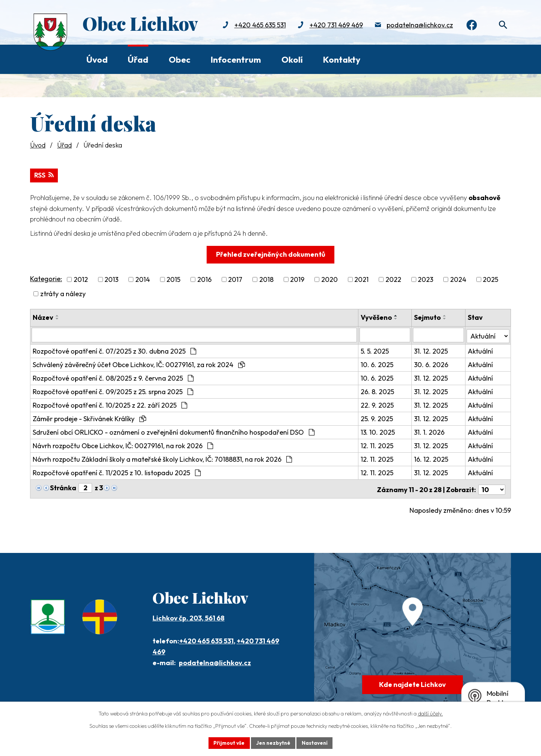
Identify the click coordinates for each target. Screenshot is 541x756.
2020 (329, 279)
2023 (425, 279)
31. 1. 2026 (430, 431)
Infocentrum (236, 59)
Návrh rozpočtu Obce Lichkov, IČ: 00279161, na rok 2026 (123, 444)
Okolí (292, 59)
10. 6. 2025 (377, 363)
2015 (173, 279)
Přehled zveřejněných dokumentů (271, 254)
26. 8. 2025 (378, 390)
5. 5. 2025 (375, 350)
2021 (361, 279)
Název (43, 317)
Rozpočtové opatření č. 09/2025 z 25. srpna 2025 (113, 390)
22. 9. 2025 (378, 404)
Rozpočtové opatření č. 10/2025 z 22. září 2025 (110, 404)
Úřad (138, 59)
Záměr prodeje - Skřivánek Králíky (89, 417)
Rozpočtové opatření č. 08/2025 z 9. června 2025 (113, 377)
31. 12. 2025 (432, 350)
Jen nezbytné (273, 742)
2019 (297, 279)
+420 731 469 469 (333, 25)
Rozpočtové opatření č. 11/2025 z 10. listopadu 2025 (117, 471)
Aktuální (481, 350)
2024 (458, 279)
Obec (180, 59)
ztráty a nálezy (63, 293)
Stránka (63, 486)
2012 (81, 279)
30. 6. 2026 (432, 363)
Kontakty (342, 59)
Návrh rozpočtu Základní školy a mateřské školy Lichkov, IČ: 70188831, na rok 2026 (162, 458)
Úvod (97, 59)
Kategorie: (46, 278)
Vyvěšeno (377, 317)
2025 (490, 279)
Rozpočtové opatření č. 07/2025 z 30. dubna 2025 (114, 350)
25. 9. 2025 (377, 417)
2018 (266, 279)
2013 (111, 279)
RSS (44, 175)
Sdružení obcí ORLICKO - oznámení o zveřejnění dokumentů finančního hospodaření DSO (174, 431)
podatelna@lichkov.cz (416, 25)
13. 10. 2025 (378, 431)
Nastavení (316, 742)
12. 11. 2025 (377, 444)
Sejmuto (428, 317)
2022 (393, 279)
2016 (204, 279)
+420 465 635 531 (257, 25)
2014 (143, 279)
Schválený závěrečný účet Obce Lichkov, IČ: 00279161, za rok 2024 (139, 363)
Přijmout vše (228, 742)
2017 (235, 279)
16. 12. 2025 (432, 458)
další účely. (430, 713)
